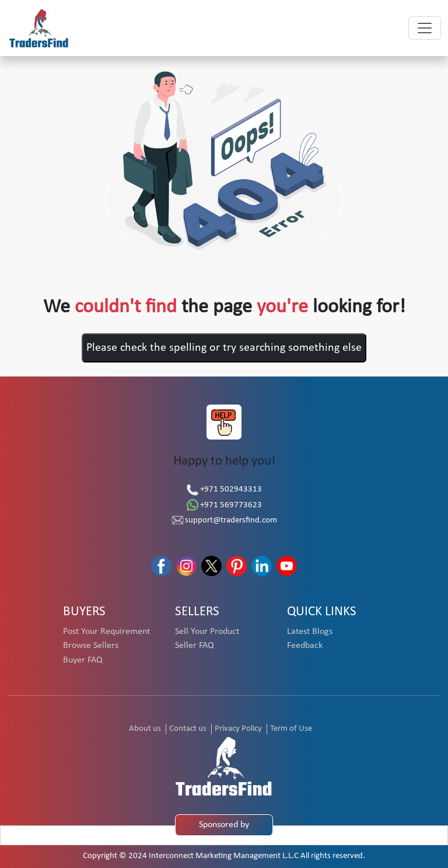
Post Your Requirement (106, 632)
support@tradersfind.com (224, 520)
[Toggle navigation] (425, 28)
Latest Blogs (310, 632)
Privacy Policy (238, 729)
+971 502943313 (224, 489)
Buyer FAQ (83, 660)
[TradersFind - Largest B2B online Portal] (224, 766)
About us (145, 729)
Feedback (305, 646)
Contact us (188, 729)
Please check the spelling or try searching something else (224, 348)
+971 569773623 (224, 505)
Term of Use (291, 729)
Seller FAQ (195, 646)
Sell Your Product (207, 632)
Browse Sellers (91, 646)
